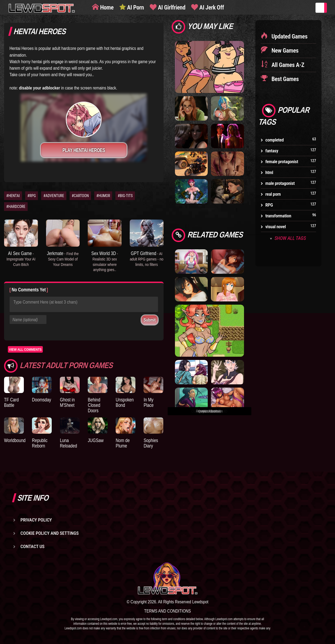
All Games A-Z (287, 65)
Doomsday (42, 400)
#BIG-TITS (125, 196)
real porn (273, 194)
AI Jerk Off (211, 7)
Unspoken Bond (125, 402)
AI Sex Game (21, 259)
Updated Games (289, 36)
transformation (278, 216)
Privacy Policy (36, 520)
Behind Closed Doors (94, 405)
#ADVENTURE (54, 196)
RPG (269, 205)
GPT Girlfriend (147, 259)
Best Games (284, 79)
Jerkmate (63, 259)
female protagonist (282, 162)
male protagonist (280, 183)
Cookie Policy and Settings (50, 533)
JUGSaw (96, 440)
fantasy (272, 151)
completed (275, 140)
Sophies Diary (151, 443)
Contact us (33, 546)
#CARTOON (80, 196)
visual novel (276, 227)
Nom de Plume (123, 443)
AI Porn (135, 7)
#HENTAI (13, 196)
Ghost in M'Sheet (67, 402)
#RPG (32, 196)
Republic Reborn (40, 443)
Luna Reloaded (68, 443)
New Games (284, 51)
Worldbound (15, 440)
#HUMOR (103, 196)
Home (106, 7)
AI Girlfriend (171, 7)
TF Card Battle (11, 402)
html (269, 172)
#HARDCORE (16, 207)
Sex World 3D (105, 261)
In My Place (149, 402)
